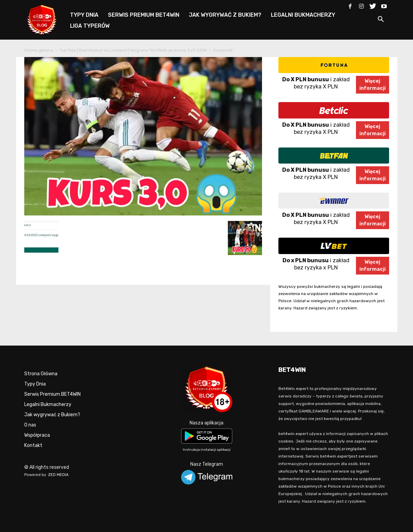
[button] (381, 20)
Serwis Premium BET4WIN (52, 394)
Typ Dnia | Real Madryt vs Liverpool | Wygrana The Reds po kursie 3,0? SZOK (133, 50)
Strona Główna (41, 374)
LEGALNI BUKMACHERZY (303, 15)
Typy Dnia (35, 384)
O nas (30, 425)
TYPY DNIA (84, 15)
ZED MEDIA (58, 475)
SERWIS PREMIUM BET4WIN (144, 15)
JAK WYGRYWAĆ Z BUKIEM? (225, 15)
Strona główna (39, 50)
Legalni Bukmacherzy (48, 404)
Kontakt (33, 445)
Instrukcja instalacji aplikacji (207, 450)
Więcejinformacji (373, 85)
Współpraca (37, 435)
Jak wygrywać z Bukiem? (52, 415)
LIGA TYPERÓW (90, 26)
